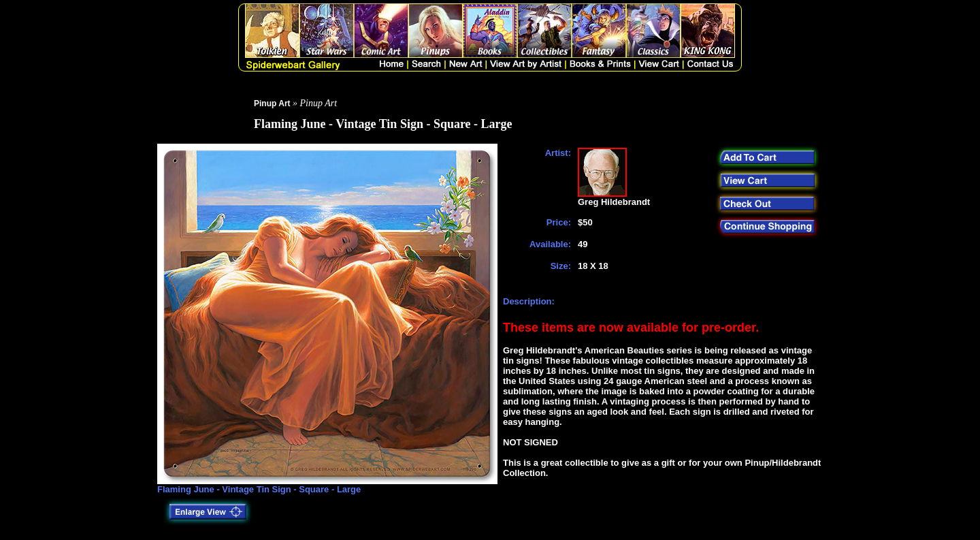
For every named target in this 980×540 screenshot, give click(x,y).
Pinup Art (272, 104)
